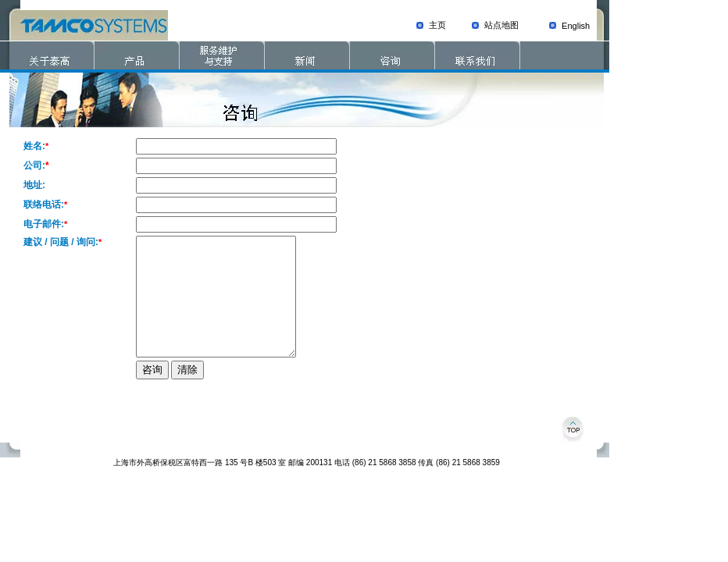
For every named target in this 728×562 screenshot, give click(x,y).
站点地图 (501, 25)
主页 (437, 25)
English (576, 26)
